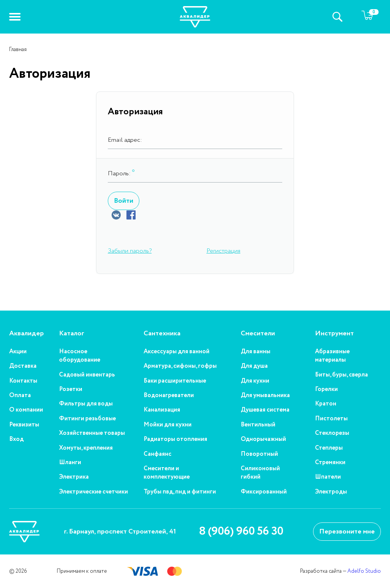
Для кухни (255, 381)
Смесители (258, 334)
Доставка (23, 366)
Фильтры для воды (86, 404)
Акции (18, 352)
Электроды (331, 492)
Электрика (74, 477)
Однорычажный (263, 439)
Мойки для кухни (168, 425)
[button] (15, 17)
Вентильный (258, 425)
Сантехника (162, 334)
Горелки (326, 389)
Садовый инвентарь (87, 375)
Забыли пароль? (130, 251)
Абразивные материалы (332, 356)
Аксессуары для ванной (177, 352)
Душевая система (265, 410)
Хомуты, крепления (86, 448)
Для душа (254, 366)
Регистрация (223, 251)
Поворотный (259, 454)
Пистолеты (331, 419)
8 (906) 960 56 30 (241, 532)
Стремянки (330, 463)
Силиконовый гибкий (260, 473)
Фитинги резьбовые (87, 419)
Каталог (72, 334)
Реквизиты (24, 425)
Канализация (162, 410)
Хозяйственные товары (92, 433)
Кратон (326, 404)
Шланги (70, 463)
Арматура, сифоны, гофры (180, 366)
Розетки (71, 389)
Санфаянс (157, 454)
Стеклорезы (332, 433)
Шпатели (328, 477)
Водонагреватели (169, 396)
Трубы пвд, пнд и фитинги (180, 492)
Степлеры (329, 448)
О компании (26, 410)
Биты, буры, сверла (341, 375)
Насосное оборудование (80, 356)
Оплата (20, 396)
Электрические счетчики (94, 492)
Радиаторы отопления (175, 439)
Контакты (23, 381)
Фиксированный (264, 492)
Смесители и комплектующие (167, 473)
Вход (16, 439)
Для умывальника (265, 396)
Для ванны (256, 352)
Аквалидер (26, 334)
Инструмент (334, 334)
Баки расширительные (175, 381)
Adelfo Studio (364, 571)
